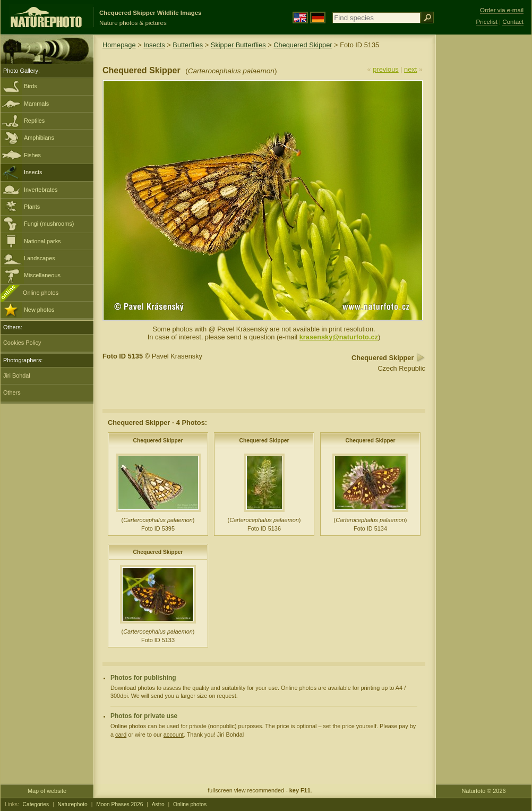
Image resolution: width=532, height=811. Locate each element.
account (174, 735)
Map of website (47, 791)
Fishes (32, 155)
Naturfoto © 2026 (484, 791)
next (410, 69)
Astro (158, 804)
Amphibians (39, 138)
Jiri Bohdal (17, 375)
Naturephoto (72, 804)
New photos (39, 310)
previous (385, 69)
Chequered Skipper (303, 45)
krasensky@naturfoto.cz (339, 337)
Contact (513, 22)
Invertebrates (41, 190)
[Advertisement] (484, 204)
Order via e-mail (502, 10)
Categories (36, 804)
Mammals (36, 104)
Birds (31, 86)
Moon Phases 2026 (119, 804)
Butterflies (188, 45)
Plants (32, 207)
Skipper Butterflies (238, 45)
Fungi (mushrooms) (49, 224)
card (121, 735)
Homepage (119, 45)
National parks (42, 241)
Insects (33, 172)
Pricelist (487, 22)
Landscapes (40, 258)
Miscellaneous (42, 275)
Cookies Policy (22, 343)
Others (12, 392)
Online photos (41, 293)
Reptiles (34, 121)
